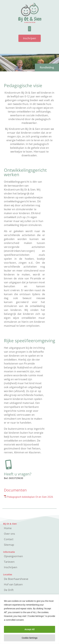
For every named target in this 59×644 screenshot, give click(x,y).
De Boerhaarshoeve (16, 579)
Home (8, 528)
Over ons (9, 534)
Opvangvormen (13, 556)
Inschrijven (11, 567)
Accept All (30, 629)
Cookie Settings (30, 638)
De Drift (9, 590)
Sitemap (9, 545)
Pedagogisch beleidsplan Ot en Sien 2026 (30, 497)
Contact (9, 539)
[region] (29, 619)
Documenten (15, 490)
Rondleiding (47, 67)
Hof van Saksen (13, 584)
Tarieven (9, 562)
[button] (29, 29)
